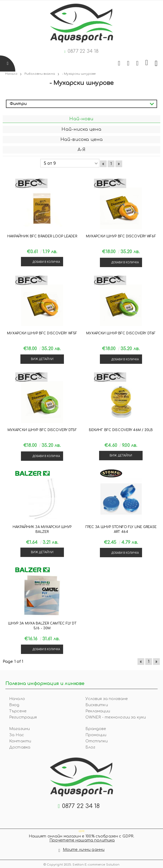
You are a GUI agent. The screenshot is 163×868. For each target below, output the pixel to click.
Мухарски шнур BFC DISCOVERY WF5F (42, 333)
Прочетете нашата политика (82, 840)
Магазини (19, 729)
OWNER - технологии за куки (116, 717)
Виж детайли (42, 359)
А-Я (81, 150)
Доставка (20, 747)
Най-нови (81, 119)
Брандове (96, 729)
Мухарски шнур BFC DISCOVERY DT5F (42, 430)
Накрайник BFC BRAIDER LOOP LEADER (42, 236)
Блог (90, 747)
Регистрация (23, 717)
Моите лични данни (84, 850)
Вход (14, 705)
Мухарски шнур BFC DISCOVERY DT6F (121, 333)
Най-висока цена (81, 140)
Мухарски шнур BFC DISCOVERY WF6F (121, 236)
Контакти (20, 741)
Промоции (96, 735)
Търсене (18, 711)
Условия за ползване (107, 699)
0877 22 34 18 (83, 51)
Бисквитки (97, 705)
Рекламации (98, 711)
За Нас (17, 735)
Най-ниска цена (81, 129)
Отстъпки (97, 741)
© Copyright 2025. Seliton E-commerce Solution (82, 865)
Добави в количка (46, 262)
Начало (17, 699)
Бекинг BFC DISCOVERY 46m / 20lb (121, 430)
